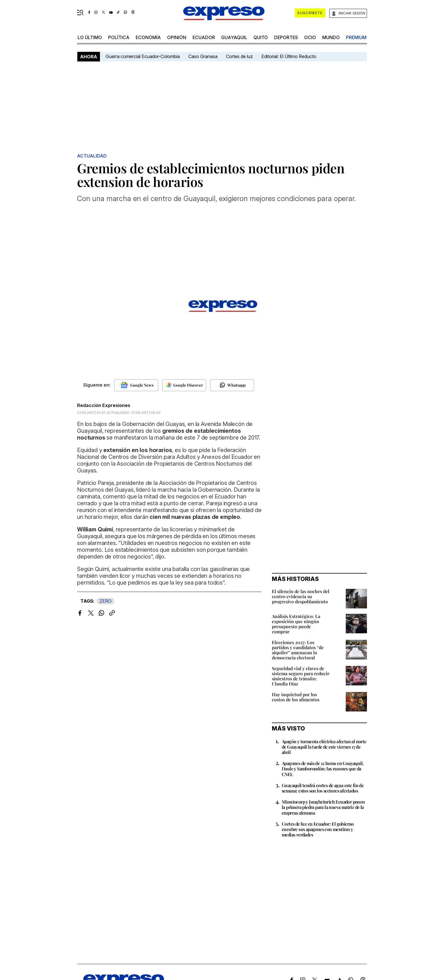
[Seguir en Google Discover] (184, 385)
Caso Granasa (203, 56)
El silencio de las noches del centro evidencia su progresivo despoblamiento (301, 596)
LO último (90, 37)
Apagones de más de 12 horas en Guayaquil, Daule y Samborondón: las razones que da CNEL (323, 769)
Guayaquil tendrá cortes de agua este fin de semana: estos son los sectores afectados (323, 788)
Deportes (286, 37)
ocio (310, 37)
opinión (177, 37)
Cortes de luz (239, 56)
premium (356, 37)
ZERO (105, 601)
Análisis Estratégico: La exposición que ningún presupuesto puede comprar (296, 624)
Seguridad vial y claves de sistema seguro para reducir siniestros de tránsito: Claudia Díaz (301, 676)
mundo (331, 37)
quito (261, 37)
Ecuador (204, 37)
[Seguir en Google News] (136, 385)
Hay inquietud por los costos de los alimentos (296, 697)
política (119, 37)
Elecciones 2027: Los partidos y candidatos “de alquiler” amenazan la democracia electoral (298, 650)
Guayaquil (234, 37)
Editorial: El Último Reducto (289, 56)
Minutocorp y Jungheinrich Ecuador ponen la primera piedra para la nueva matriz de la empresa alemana (323, 807)
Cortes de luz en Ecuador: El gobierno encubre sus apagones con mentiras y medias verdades (318, 829)
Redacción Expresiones (104, 405)
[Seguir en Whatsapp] (232, 385)
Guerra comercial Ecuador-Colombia (143, 56)
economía (148, 37)
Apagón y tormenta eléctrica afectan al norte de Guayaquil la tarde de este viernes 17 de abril (324, 747)
